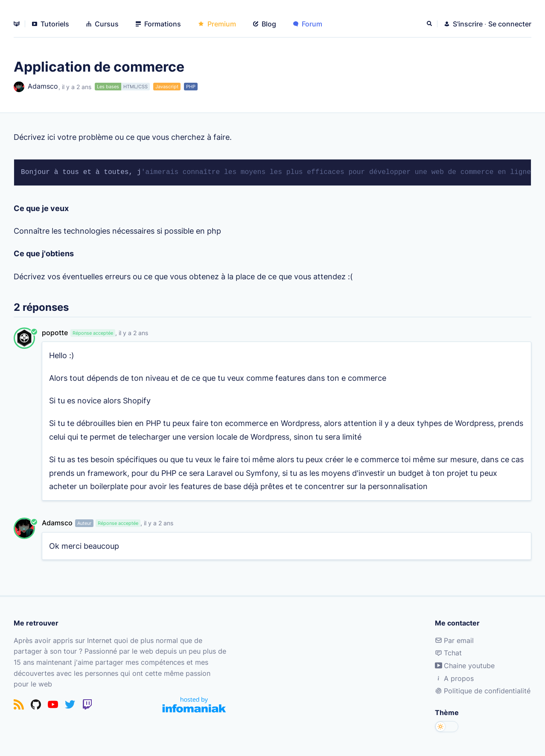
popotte (55, 333)
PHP (191, 87)
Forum (308, 24)
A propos (454, 678)
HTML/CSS (136, 87)
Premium (217, 24)
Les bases (108, 87)
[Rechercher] (430, 24)
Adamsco (36, 87)
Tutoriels (51, 24)
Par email (454, 640)
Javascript (167, 87)
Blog (265, 24)
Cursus (102, 24)
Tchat (448, 653)
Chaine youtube (465, 666)
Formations (158, 24)
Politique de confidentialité (483, 691)
